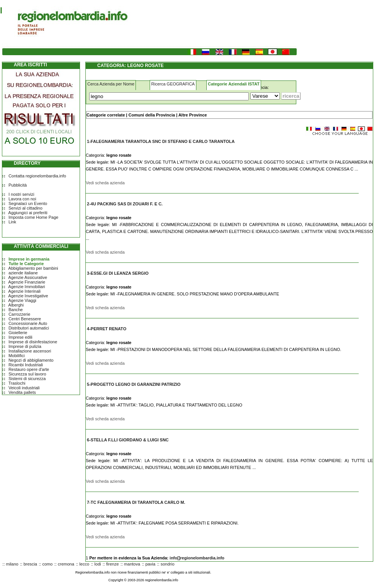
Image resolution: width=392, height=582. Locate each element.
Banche (16, 310)
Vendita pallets (22, 392)
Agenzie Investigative (28, 296)
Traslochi (17, 383)
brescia (30, 564)
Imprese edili (20, 337)
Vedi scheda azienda (105, 183)
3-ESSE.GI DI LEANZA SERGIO (118, 273)
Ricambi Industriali (26, 365)
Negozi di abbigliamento (31, 360)
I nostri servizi (21, 194)
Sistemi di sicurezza (27, 379)
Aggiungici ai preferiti (28, 213)
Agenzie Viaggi (22, 300)
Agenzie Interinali (24, 291)
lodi (98, 564)
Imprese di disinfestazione (33, 342)
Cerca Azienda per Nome (111, 84)
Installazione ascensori (30, 351)
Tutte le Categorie (26, 264)
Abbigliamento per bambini (33, 268)
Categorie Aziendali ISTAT (234, 84)
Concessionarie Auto (28, 323)
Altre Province (193, 115)
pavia (150, 564)
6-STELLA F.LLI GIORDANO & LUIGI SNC (128, 440)
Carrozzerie (19, 314)
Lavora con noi (22, 199)
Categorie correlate (106, 115)
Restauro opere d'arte (29, 369)
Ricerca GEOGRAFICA (173, 84)
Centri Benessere (25, 319)
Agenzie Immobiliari (27, 287)
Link (12, 222)
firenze (112, 564)
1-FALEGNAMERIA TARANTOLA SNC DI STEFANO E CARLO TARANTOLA (161, 141)
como (48, 564)
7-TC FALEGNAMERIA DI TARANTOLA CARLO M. (136, 502)
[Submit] (291, 96)
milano (12, 564)
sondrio (167, 564)
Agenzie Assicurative (28, 277)
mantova (132, 564)
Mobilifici (16, 356)
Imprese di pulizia (25, 346)
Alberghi (16, 305)
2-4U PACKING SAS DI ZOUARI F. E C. (125, 204)
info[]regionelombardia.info (197, 558)
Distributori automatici (29, 328)
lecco (84, 564)
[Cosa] (169, 96)
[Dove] (265, 96)
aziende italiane (23, 273)
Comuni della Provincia (152, 115)
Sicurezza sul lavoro (27, 374)
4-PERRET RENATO (107, 329)
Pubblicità (18, 185)
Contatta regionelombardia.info (37, 176)
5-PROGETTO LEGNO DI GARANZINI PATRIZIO (134, 384)
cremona (66, 564)
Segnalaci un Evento (28, 203)
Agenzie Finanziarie (27, 282)
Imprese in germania (29, 259)
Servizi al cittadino (25, 208)
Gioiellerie (18, 333)
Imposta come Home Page (33, 217)
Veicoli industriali (24, 388)
